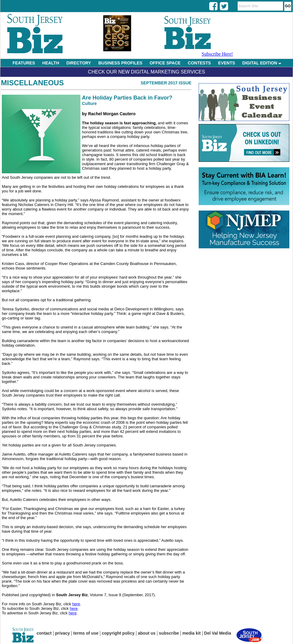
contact (44, 633)
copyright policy (118, 633)
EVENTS (226, 63)
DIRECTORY (79, 63)
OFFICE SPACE (165, 63)
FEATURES (24, 63)
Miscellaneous (32, 83)
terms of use (86, 633)
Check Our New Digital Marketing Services (146, 72)
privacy (62, 633)
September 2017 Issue (166, 83)
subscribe (169, 633)
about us (147, 633)
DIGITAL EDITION (262, 63)
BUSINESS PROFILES (120, 63)
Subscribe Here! (217, 54)
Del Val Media (218, 633)
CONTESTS (199, 63)
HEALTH (51, 63)
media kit (192, 633)
